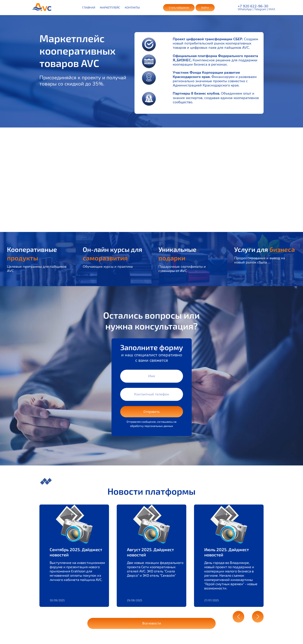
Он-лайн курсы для (114, 251)
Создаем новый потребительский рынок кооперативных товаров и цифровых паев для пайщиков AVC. (215, 43)
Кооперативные (33, 251)
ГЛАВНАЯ (88, 8)
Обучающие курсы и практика (108, 265)
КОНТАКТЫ (132, 8)
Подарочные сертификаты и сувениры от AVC (182, 267)
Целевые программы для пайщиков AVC (37, 267)
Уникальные (179, 251)
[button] (238, 616)
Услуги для (252, 251)
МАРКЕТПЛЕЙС (110, 8)
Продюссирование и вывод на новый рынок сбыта (260, 267)
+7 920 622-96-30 (253, 6)
